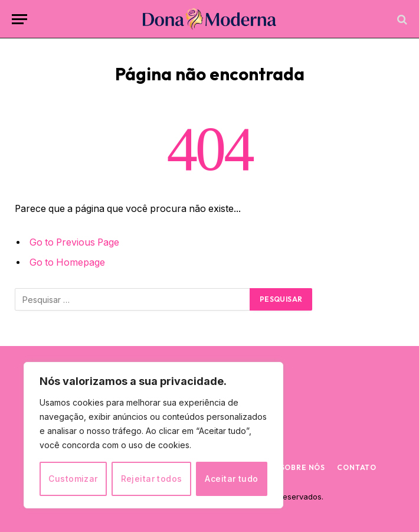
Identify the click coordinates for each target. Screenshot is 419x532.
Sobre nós (303, 467)
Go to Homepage (67, 262)
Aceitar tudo (231, 479)
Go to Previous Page (74, 242)
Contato (357, 467)
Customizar (73, 479)
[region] (153, 435)
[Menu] (19, 19)
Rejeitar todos (152, 479)
